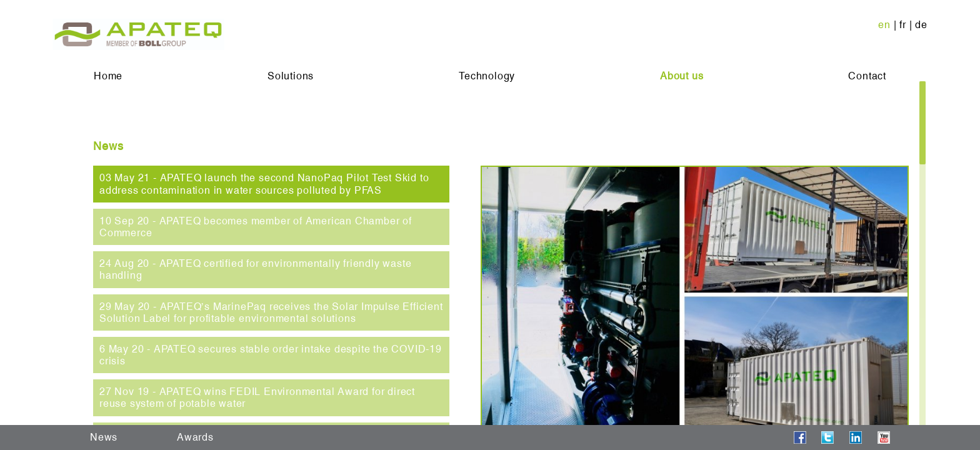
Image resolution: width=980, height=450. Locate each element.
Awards (195, 437)
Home (108, 76)
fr (903, 25)
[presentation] (271, 184)
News (104, 437)
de (921, 25)
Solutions (291, 76)
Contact (867, 76)
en (884, 25)
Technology (487, 76)
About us (682, 76)
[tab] (271, 184)
